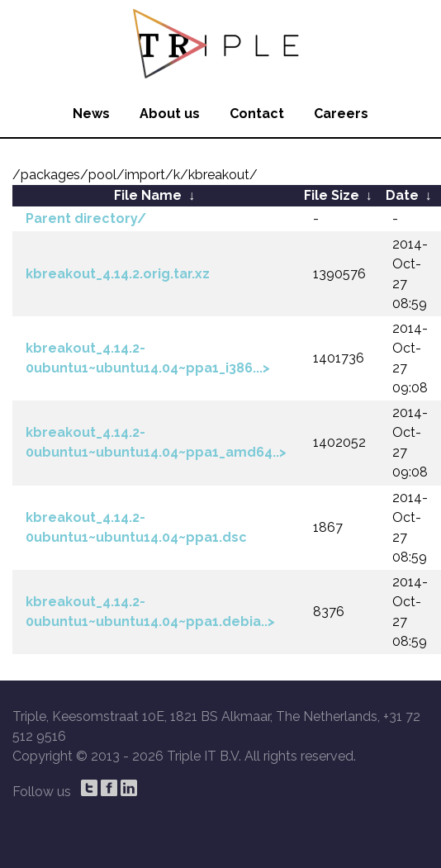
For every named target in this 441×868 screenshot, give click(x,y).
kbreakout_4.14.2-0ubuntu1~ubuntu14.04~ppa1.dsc (136, 527)
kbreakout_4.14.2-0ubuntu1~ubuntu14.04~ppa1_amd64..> (156, 442)
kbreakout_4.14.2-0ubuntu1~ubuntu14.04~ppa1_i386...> (148, 358)
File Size (332, 195)
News (91, 114)
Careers (341, 114)
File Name (148, 195)
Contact (257, 114)
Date (402, 195)
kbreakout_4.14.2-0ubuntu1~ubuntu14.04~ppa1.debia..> (150, 612)
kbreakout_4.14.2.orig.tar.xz (118, 274)
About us (170, 114)
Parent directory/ (86, 218)
